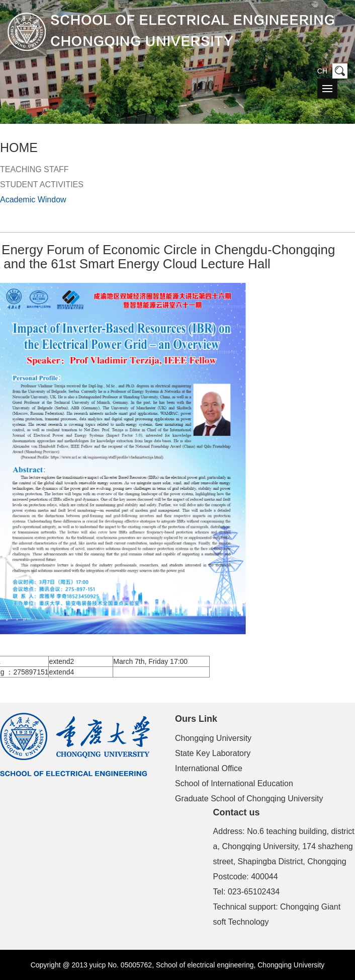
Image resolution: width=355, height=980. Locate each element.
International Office (209, 768)
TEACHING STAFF (34, 169)
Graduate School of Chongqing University (249, 799)
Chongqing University (213, 738)
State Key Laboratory (213, 753)
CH (322, 71)
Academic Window (33, 200)
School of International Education (234, 783)
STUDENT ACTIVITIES (42, 184)
